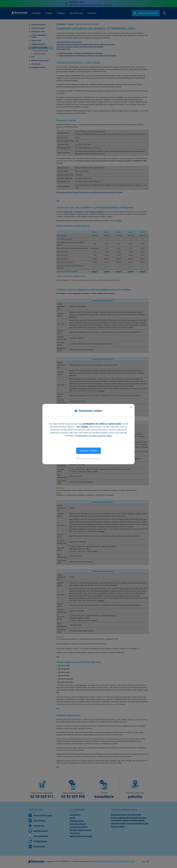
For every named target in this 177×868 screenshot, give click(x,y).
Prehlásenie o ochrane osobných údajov (94, 436)
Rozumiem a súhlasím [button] (88, 451)
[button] (89, 459)
